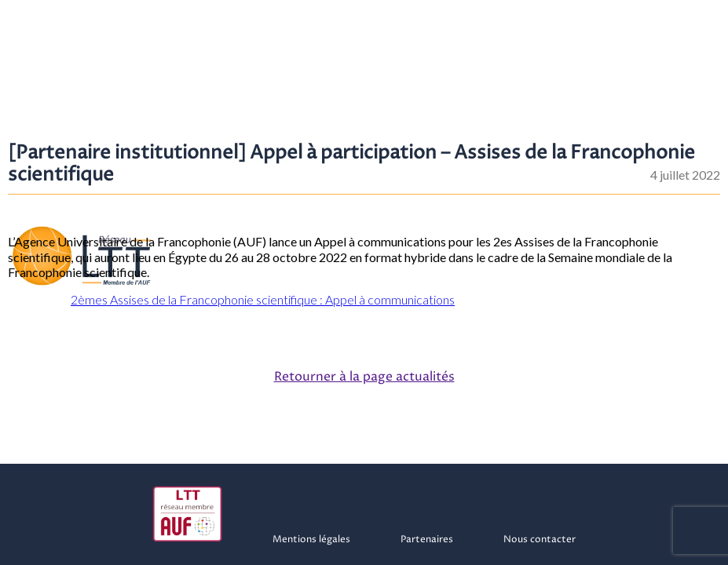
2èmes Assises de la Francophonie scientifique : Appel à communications (263, 299)
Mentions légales (311, 539)
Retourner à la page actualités (364, 377)
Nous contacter (540, 539)
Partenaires (427, 539)
